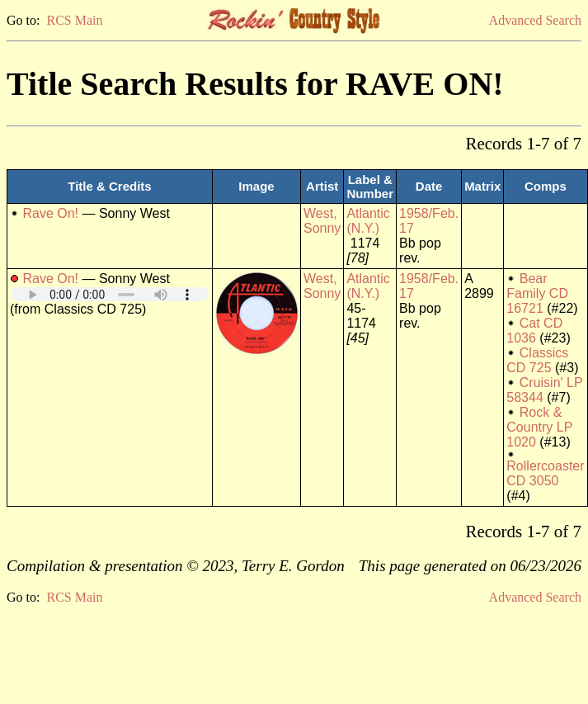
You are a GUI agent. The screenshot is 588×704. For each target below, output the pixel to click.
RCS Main (74, 20)
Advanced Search (535, 20)
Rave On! (50, 213)
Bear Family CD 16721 (537, 293)
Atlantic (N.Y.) (368, 221)
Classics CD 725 (537, 360)
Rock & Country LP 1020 (539, 427)
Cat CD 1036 (534, 331)
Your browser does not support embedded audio (110, 294)
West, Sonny (322, 221)
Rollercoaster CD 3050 (545, 473)
